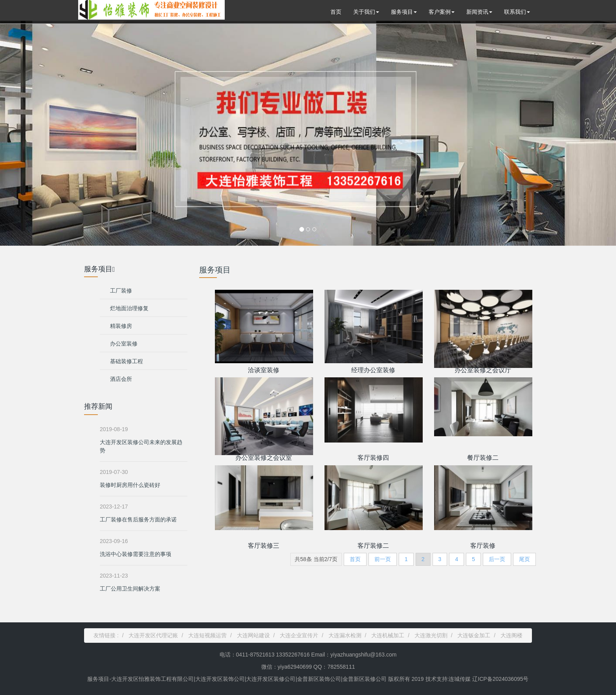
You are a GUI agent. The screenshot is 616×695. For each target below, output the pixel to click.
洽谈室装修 (264, 370)
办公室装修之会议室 (264, 458)
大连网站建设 (253, 635)
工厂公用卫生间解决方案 (130, 589)
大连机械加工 (388, 635)
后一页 (497, 559)
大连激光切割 (431, 635)
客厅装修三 (264, 546)
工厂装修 (121, 291)
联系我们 (517, 12)
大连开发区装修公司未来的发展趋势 (141, 446)
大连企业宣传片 (299, 635)
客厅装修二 (373, 546)
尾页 (524, 559)
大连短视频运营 (207, 635)
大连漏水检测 (345, 635)
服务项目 (404, 12)
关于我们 (366, 12)
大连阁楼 (511, 635)
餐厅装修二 (483, 458)
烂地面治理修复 (129, 308)
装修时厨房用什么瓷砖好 (130, 485)
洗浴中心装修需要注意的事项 (136, 554)
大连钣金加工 (474, 635)
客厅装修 (483, 546)
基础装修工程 (126, 361)
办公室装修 (124, 344)
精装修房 (121, 326)
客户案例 (442, 12)
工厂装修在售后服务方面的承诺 (138, 519)
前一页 (383, 559)
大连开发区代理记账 (153, 635)
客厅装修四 (373, 458)
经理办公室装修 (373, 370)
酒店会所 (121, 379)
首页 (336, 12)
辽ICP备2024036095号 (500, 679)
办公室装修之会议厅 (483, 370)
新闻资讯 (479, 12)
